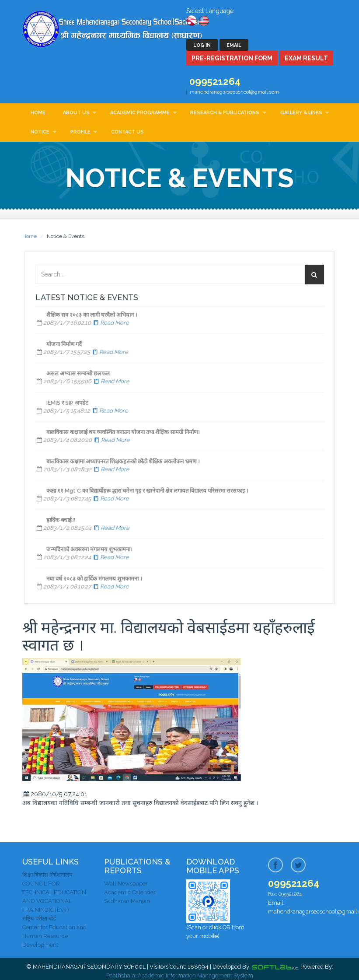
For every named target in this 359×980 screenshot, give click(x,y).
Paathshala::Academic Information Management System (180, 975)
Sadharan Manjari (127, 901)
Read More (111, 323)
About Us (76, 113)
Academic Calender (130, 892)
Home (38, 113)
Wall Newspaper (126, 884)
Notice (40, 132)
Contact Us (127, 132)
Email (234, 45)
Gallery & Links (301, 113)
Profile (80, 132)
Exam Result (306, 58)
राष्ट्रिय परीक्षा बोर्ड (39, 919)
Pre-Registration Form (232, 58)
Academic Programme (140, 113)
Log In (202, 45)
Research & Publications (225, 113)
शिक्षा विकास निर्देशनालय (47, 875)
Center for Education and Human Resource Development (54, 936)
